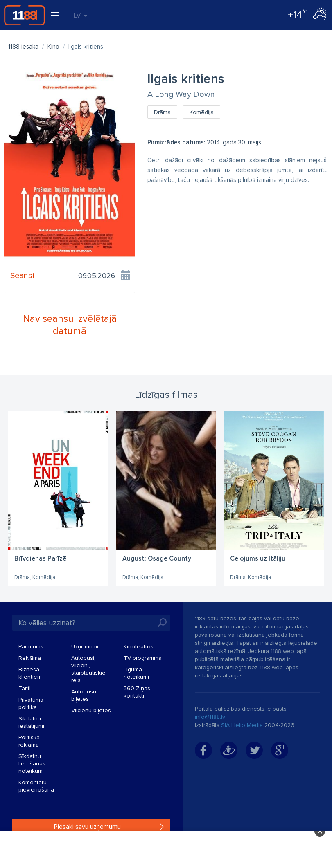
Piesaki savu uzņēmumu (87, 827)
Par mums (31, 647)
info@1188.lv (210, 717)
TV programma (143, 658)
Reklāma (30, 658)
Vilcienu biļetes (91, 710)
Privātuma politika (31, 703)
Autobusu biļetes (84, 695)
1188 (25, 15)
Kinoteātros (139, 647)
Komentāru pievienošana (36, 786)
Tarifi (25, 688)
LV (80, 15)
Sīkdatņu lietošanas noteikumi (32, 764)
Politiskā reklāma (29, 741)
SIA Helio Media (242, 725)
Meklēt (162, 623)
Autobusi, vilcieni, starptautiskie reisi (88, 669)
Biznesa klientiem (30, 673)
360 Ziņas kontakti (137, 692)
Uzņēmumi (85, 647)
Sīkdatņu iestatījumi (31, 722)
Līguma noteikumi (136, 673)
